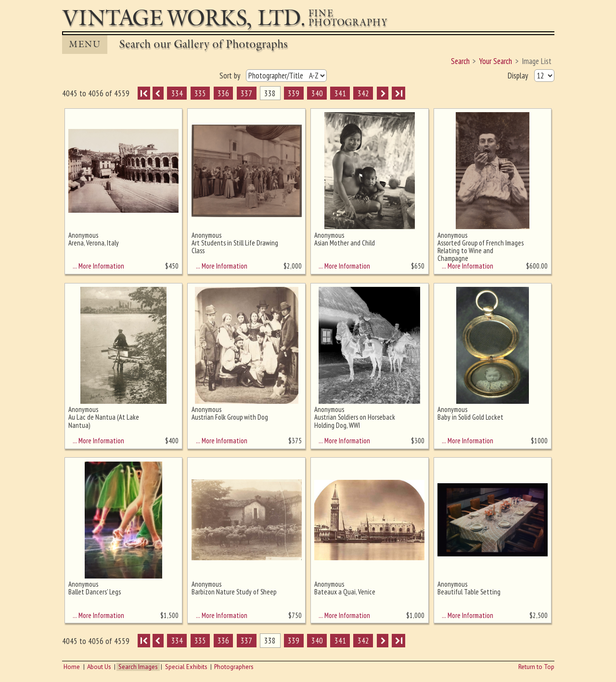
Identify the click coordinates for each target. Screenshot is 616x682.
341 (340, 93)
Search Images (138, 667)
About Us (99, 667)
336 (223, 93)
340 (317, 93)
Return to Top (536, 667)
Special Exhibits (186, 667)
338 (270, 93)
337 (246, 93)
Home (72, 667)
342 (363, 93)
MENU (85, 44)
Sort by (231, 76)
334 (177, 93)
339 (294, 93)
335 (200, 93)
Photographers (234, 667)
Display (519, 76)
